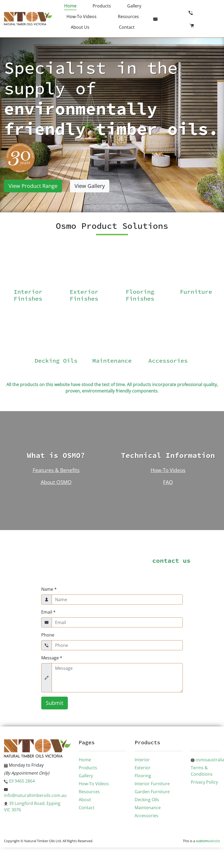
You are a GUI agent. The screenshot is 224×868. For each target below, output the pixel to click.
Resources (128, 16)
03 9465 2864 (204, 12)
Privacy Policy (204, 782)
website (208, 841)
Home (70, 6)
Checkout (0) (205, 25)
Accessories (146, 816)
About (85, 800)
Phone (48, 635)
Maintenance (148, 808)
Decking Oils (147, 800)
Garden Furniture (152, 792)
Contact (127, 27)
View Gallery (90, 186)
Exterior (143, 768)
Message (52, 658)
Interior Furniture (152, 784)
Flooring (143, 776)
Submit (55, 703)
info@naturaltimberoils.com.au (187, 19)
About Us (80, 27)
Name (49, 589)
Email (48, 612)
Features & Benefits (56, 470)
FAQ (168, 482)
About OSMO (56, 482)
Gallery (134, 6)
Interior (142, 760)
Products (102, 6)
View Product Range (33, 186)
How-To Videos (82, 16)
